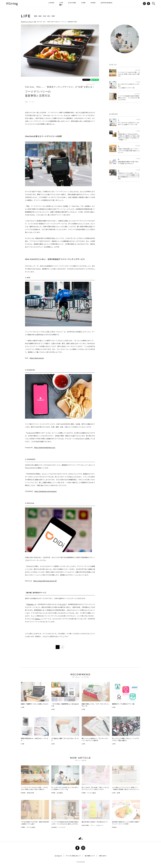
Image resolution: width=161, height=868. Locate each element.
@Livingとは (58, 856)
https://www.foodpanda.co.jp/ (45, 447)
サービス (32, 102)
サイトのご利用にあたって (73, 856)
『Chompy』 (30, 604)
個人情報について (90, 856)
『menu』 (37, 619)
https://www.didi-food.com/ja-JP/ (45, 581)
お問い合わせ (103, 856)
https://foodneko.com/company (46, 491)
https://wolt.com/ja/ (37, 358)
